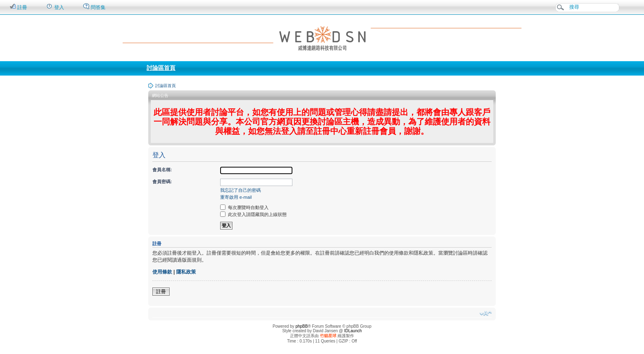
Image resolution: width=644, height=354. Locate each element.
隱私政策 (186, 272)
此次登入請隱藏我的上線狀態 (253, 214)
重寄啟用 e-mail (236, 197)
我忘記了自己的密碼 (240, 190)
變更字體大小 (486, 313)
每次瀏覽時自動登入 (244, 207)
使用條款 (162, 272)
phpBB (301, 326)
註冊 (18, 7)
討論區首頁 (161, 68)
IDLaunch (353, 331)
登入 (55, 7)
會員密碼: (162, 182)
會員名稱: (162, 170)
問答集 (94, 7)
